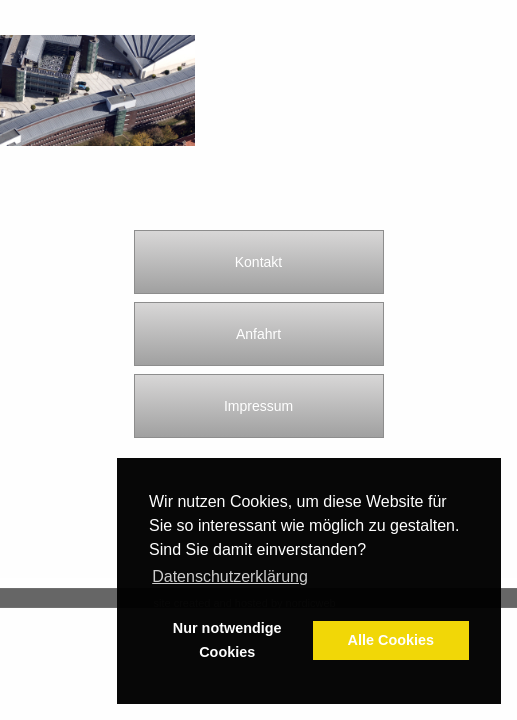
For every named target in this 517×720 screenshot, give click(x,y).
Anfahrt (258, 334)
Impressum (258, 406)
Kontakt (258, 262)
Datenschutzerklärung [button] (230, 576)
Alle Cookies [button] (391, 640)
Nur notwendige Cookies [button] (227, 640)
